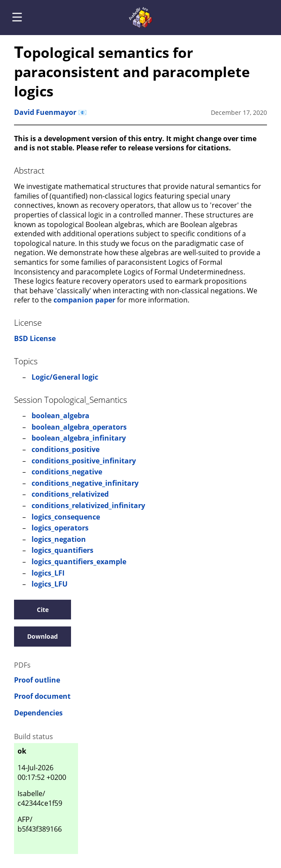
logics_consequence (66, 517)
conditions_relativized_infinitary (88, 505)
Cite (43, 610)
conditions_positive (66, 449)
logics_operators (60, 528)
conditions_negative (67, 472)
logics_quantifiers (62, 550)
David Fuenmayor (45, 112)
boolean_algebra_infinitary (79, 438)
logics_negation (59, 539)
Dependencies (38, 713)
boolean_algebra (60, 416)
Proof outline (37, 680)
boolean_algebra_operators (79, 427)
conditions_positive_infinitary (84, 461)
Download (43, 636)
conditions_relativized (70, 494)
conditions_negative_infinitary (85, 483)
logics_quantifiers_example (79, 562)
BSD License (35, 338)
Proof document (42, 696)
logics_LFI (48, 573)
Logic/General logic (65, 377)
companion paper (84, 300)
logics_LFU (50, 584)
